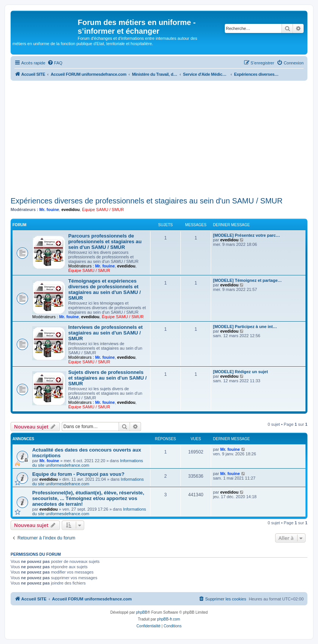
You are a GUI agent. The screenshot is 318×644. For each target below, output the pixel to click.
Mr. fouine (49, 209)
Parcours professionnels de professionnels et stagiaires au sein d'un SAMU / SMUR (105, 241)
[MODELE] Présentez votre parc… (247, 235)
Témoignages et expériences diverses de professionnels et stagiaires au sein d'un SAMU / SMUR (104, 289)
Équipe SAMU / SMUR (103, 209)
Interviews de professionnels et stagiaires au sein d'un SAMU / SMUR (105, 333)
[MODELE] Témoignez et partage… (248, 280)
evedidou (70, 209)
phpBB (142, 612)
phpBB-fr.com (169, 619)
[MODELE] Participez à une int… (245, 327)
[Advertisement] (159, 138)
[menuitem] (55, 63)
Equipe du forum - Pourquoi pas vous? (78, 474)
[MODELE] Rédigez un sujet (240, 372)
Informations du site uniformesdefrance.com (88, 463)
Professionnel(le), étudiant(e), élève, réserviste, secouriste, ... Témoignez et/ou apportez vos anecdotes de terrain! (88, 498)
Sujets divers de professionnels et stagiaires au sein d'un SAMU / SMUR (107, 378)
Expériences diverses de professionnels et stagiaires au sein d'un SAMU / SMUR (147, 201)
